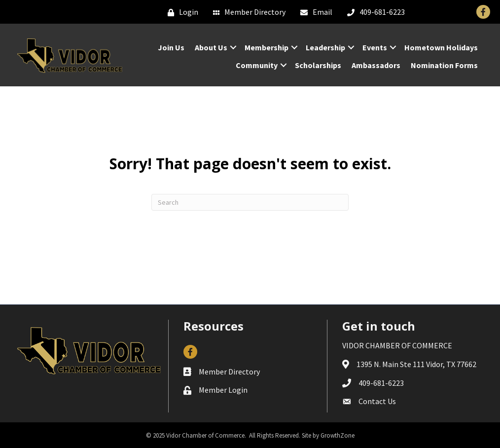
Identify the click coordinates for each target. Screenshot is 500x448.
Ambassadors (376, 65)
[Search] (250, 202)
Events (375, 47)
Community (257, 65)
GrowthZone (338, 435)
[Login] (180, 12)
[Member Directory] (247, 12)
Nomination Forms (444, 65)
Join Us (171, 47)
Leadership (325, 47)
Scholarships (318, 65)
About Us (211, 47)
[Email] (314, 12)
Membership (267, 47)
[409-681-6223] (374, 12)
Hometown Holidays (441, 47)
